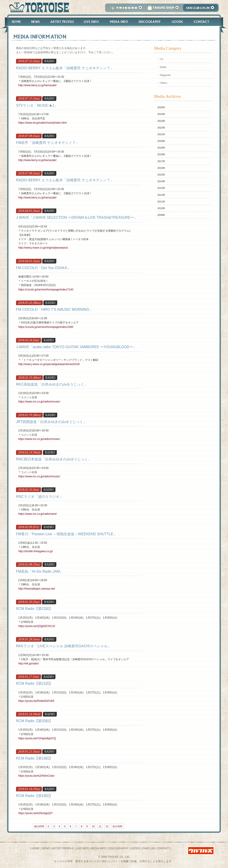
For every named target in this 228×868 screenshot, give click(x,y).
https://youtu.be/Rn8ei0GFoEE (36, 701)
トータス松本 (38, 7)
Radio (163, 67)
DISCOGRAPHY (118, 848)
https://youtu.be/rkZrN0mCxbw (36, 776)
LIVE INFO (82, 848)
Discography (150, 22)
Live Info (91, 22)
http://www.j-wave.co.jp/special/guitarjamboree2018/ (49, 364)
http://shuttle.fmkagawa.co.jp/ (36, 551)
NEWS (46, 848)
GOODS (135, 848)
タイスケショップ (163, 9)
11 (100, 826)
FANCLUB (149, 848)
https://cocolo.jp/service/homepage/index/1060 (46, 327)
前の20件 (39, 826)
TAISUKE (125, 9)
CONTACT (163, 848)
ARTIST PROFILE (63, 848)
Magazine (165, 75)
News (35, 22)
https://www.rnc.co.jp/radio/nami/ (38, 514)
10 (93, 826)
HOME (36, 848)
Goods (178, 22)
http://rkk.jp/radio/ (28, 664)
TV (162, 59)
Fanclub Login (202, 9)
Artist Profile (62, 22)
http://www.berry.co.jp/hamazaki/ (37, 85)
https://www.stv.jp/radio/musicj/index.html (42, 123)
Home (14, 22)
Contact (204, 22)
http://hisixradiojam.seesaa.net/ (37, 589)
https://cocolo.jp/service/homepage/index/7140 (46, 290)
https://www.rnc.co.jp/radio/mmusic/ (39, 402)
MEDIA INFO (99, 848)
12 (107, 826)
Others (164, 83)
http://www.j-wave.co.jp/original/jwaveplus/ (43, 248)
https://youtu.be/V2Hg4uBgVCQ (37, 738)
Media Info (119, 22)
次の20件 (117, 826)
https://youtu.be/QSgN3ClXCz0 (37, 626)
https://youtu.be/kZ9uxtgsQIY (36, 813)
